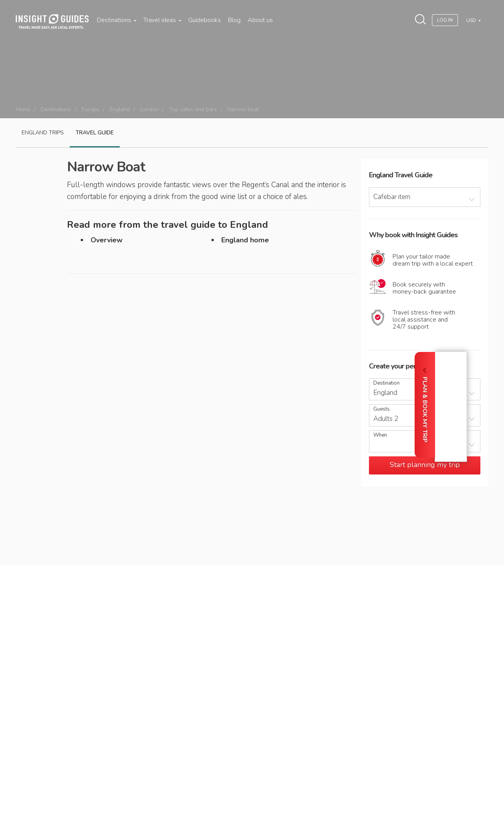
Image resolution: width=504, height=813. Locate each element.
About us (260, 20)
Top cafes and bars (193, 109)
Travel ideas (162, 20)
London (149, 109)
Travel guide (95, 133)
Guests (382, 409)
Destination (386, 383)
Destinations (117, 20)
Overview (107, 240)
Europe (90, 109)
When (380, 435)
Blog (234, 20)
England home (245, 240)
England (120, 109)
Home (23, 109)
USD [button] (472, 20)
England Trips (43, 133)
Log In (445, 20)
